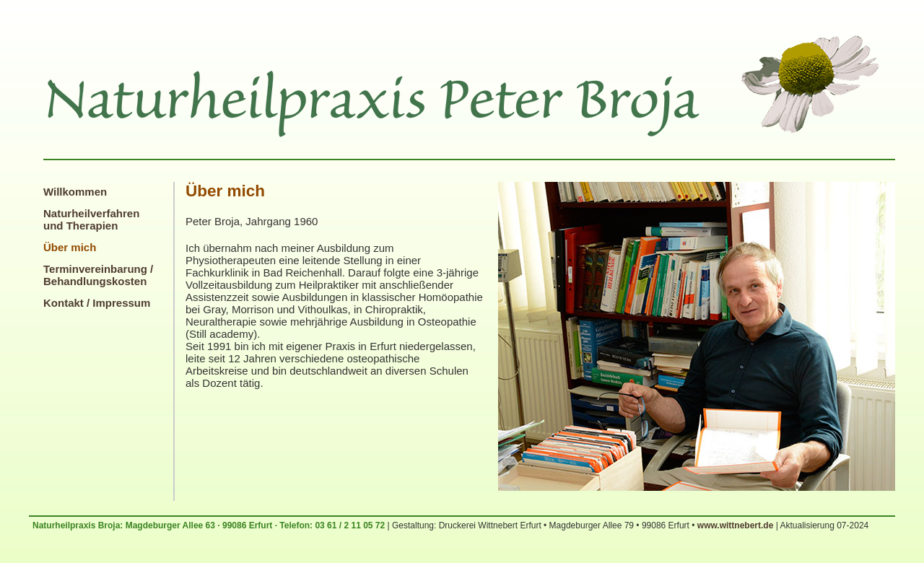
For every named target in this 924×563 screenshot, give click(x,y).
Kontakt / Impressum (97, 303)
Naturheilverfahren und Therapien (91, 219)
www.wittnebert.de (736, 525)
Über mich (70, 247)
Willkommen (75, 192)
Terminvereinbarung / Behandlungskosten (98, 275)
